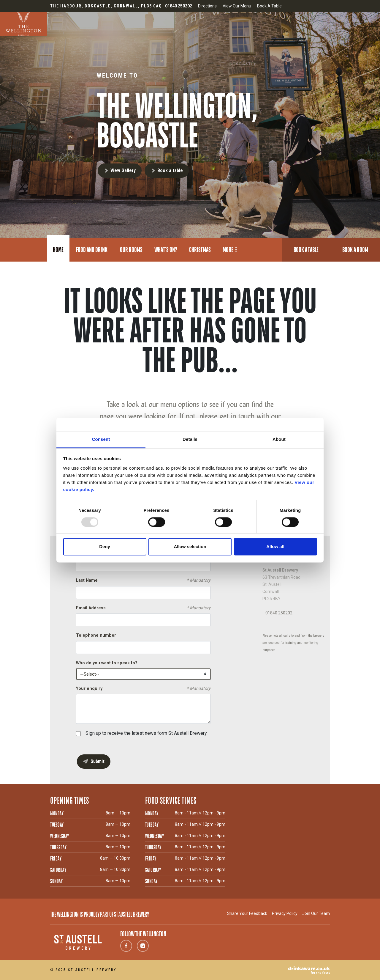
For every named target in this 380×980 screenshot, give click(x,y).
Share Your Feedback (247, 913)
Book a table (170, 170)
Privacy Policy (285, 913)
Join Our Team (316, 913)
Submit (98, 761)
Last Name (143, 581)
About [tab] (279, 439)
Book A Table (269, 6)
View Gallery (123, 170)
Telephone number (96, 635)
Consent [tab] (101, 439)
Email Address (143, 608)
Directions (207, 6)
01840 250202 (279, 613)
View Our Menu (237, 6)
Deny (105, 547)
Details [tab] (190, 439)
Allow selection (190, 547)
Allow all (275, 547)
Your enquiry (143, 689)
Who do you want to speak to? (107, 663)
